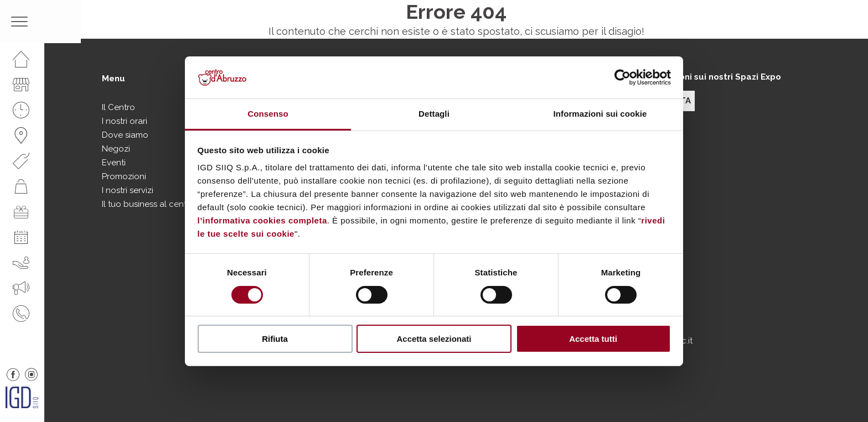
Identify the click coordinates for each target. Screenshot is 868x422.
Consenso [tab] (268, 114)
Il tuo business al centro (148, 204)
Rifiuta (275, 339)
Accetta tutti (593, 339)
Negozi (116, 149)
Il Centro (118, 107)
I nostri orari (125, 121)
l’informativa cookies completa (262, 220)
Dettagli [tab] (434, 114)
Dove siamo (125, 135)
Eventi (114, 163)
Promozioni (124, 176)
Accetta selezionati (434, 339)
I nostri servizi (128, 190)
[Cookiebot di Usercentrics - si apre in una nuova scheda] (622, 77)
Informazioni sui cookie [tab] (600, 114)
